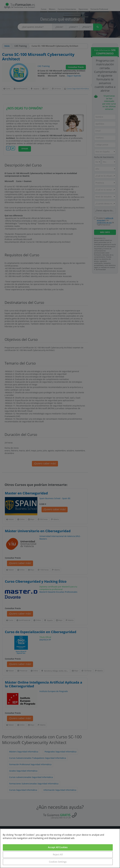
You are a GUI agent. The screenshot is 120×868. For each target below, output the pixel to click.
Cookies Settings (58, 862)
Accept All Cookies (58, 847)
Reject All (58, 855)
